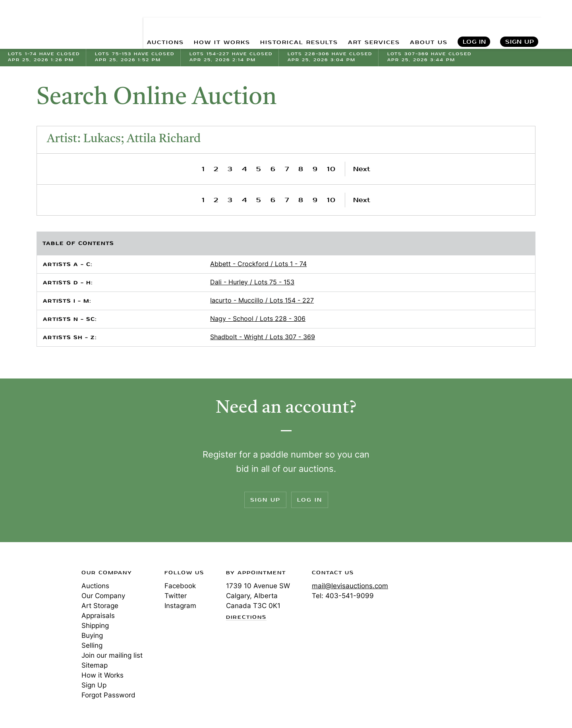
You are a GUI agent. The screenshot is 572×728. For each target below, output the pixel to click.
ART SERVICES (370, 24)
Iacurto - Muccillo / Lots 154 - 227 (262, 300)
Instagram (180, 606)
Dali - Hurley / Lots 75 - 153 (252, 282)
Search (557, 24)
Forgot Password (108, 695)
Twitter (176, 596)
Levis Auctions (50, 24)
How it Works (102, 675)
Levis (34, 601)
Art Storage (100, 606)
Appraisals (98, 616)
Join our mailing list (112, 655)
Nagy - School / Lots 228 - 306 (258, 319)
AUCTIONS (150, 24)
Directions (246, 618)
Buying (92, 635)
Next (362, 169)
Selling (92, 645)
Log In (474, 24)
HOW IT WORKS (210, 24)
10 (331, 169)
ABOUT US (428, 24)
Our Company (103, 596)
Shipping (95, 626)
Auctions (95, 586)
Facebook (180, 586)
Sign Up (520, 24)
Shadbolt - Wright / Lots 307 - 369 (263, 337)
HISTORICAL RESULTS (291, 24)
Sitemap (95, 665)
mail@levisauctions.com (350, 586)
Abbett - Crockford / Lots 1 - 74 (258, 264)
